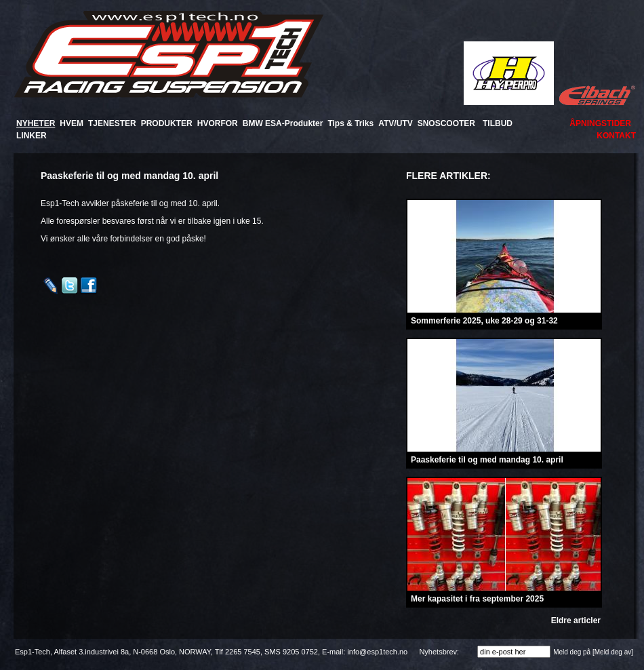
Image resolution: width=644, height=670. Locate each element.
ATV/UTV (395, 123)
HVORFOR (218, 123)
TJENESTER (112, 123)
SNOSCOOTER (446, 123)
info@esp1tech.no (377, 652)
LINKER (32, 136)
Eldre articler (576, 620)
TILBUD (498, 123)
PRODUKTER (167, 123)
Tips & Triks (350, 123)
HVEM (72, 123)
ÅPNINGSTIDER (600, 123)
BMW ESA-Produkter (283, 123)
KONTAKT (616, 136)
